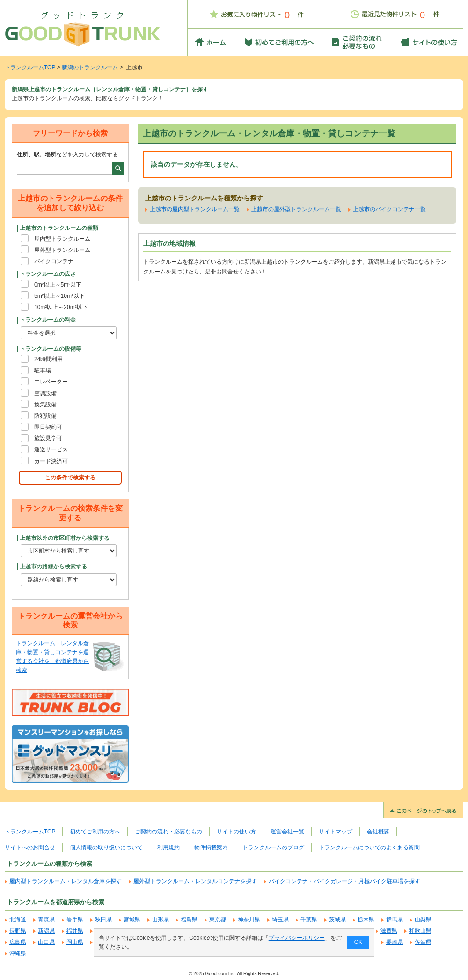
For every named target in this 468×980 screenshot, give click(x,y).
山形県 (161, 920)
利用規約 (168, 847)
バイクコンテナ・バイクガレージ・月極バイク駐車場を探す (344, 881)
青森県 (46, 920)
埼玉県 (280, 920)
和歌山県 (420, 931)
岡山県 (75, 942)
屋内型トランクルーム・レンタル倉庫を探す (66, 881)
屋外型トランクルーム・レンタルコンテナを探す (195, 881)
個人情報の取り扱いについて (106, 847)
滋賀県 (389, 931)
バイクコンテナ (54, 261)
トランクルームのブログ (273, 847)
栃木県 (366, 920)
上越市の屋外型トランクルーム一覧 (296, 209)
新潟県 (46, 931)
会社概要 (378, 832)
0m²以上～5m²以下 (58, 285)
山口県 (46, 942)
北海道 (18, 920)
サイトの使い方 (236, 832)
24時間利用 (48, 359)
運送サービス (51, 449)
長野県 (18, 931)
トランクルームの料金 (48, 320)
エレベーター (51, 382)
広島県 (18, 942)
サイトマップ (336, 832)
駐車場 (43, 370)
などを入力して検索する (67, 155)
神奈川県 (249, 920)
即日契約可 (48, 427)
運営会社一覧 (287, 832)
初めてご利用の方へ (95, 832)
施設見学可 (48, 438)
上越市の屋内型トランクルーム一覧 (195, 209)
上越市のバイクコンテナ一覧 (389, 209)
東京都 (218, 920)
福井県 (75, 931)
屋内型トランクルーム (62, 239)
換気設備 (45, 405)
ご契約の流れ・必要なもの (168, 832)
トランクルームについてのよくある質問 (369, 847)
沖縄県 (18, 953)
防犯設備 (45, 416)
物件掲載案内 (211, 847)
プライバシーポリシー (297, 938)
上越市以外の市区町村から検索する (65, 538)
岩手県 (75, 920)
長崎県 (395, 942)
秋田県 (103, 920)
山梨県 (423, 920)
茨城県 (337, 920)
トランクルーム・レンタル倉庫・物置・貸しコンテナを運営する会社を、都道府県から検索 (52, 657)
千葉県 (309, 920)
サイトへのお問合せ (30, 847)
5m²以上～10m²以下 (59, 296)
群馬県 (395, 920)
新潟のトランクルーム (90, 67)
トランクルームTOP (30, 67)
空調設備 (45, 393)
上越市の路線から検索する (53, 567)
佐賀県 (423, 942)
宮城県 (132, 920)
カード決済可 (51, 461)
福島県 (189, 920)
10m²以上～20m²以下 (61, 307)
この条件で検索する (70, 478)
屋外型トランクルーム (62, 250)
